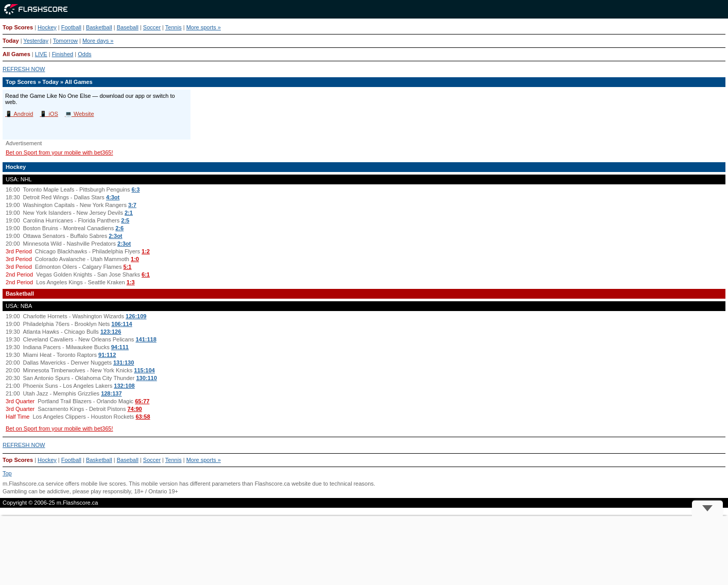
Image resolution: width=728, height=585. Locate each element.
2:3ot (115, 236)
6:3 (136, 190)
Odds (84, 54)
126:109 (136, 316)
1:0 (135, 259)
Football (71, 27)
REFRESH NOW (24, 69)
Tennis (174, 27)
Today (11, 41)
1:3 (131, 282)
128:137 (111, 393)
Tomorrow (65, 41)
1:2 (146, 251)
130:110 (146, 378)
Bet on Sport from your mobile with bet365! (59, 152)
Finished (63, 54)
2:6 (119, 228)
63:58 (143, 417)
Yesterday (36, 41)
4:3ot (113, 197)
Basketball (99, 27)
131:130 (124, 363)
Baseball (128, 27)
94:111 (120, 347)
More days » (98, 41)
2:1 (129, 213)
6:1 (146, 274)
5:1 (128, 267)
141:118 (146, 339)
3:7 (132, 205)
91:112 (107, 355)
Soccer (152, 27)
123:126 (111, 332)
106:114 (122, 324)
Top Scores (18, 27)
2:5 (125, 220)
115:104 (144, 370)
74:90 (135, 409)
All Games (16, 54)
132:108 (124, 386)
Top (7, 473)
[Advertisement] (364, 550)
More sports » (204, 27)
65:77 (142, 401)
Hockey (47, 27)
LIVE (41, 54)
